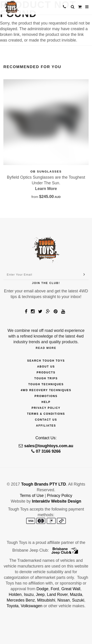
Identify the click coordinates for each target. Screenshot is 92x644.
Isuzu (29, 595)
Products (46, 373)
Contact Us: (46, 438)
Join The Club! (46, 283)
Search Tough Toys (46, 361)
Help (46, 402)
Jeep (40, 595)
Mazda (76, 595)
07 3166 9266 (46, 451)
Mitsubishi (46, 600)
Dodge (43, 589)
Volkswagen (32, 606)
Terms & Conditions (46, 414)
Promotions (46, 396)
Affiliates (46, 426)
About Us (46, 367)
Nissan (64, 600)
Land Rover (57, 595)
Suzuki (78, 600)
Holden (15, 595)
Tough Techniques (46, 384)
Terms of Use (32, 496)
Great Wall (71, 589)
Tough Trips (46, 378)
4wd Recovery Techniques (46, 390)
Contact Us (46, 420)
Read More (46, 348)
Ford (55, 589)
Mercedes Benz (21, 600)
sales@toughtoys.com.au (46, 446)
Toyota (13, 606)
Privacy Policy (46, 408)
